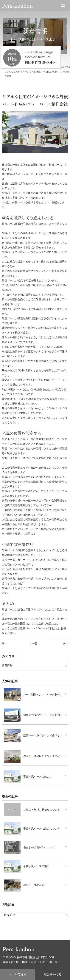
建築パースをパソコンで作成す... (43, 735)
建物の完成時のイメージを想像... (43, 715)
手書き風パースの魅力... (38, 777)
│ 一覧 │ (35, 643)
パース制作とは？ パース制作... (43, 695)
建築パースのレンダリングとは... (43, 756)
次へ (66, 643)
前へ (4, 643)
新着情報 (7, 665)
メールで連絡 (18, 974)
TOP (68, 67)
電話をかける (53, 974)
